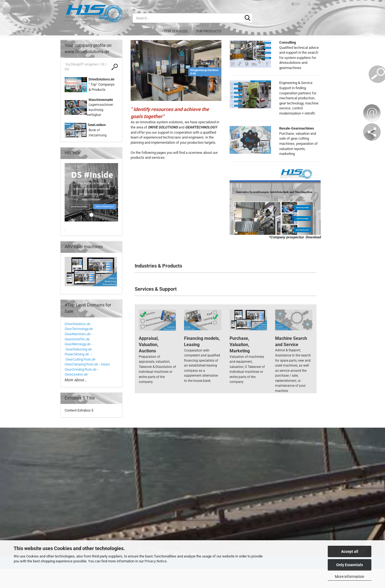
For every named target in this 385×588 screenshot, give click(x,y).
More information (350, 577)
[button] (295, 4)
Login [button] (314, 4)
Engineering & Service (296, 83)
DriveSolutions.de (101, 79)
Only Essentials (350, 565)
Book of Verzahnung (97, 130)
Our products (209, 31)
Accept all (350, 551)
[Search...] (248, 18)
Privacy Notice (156, 561)
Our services (176, 31)
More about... (76, 380)
